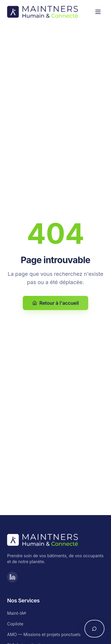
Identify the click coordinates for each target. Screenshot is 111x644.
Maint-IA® (17, 613)
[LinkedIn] (12, 577)
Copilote (15, 624)
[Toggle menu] (98, 12)
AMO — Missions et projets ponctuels (44, 634)
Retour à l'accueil (55, 303)
